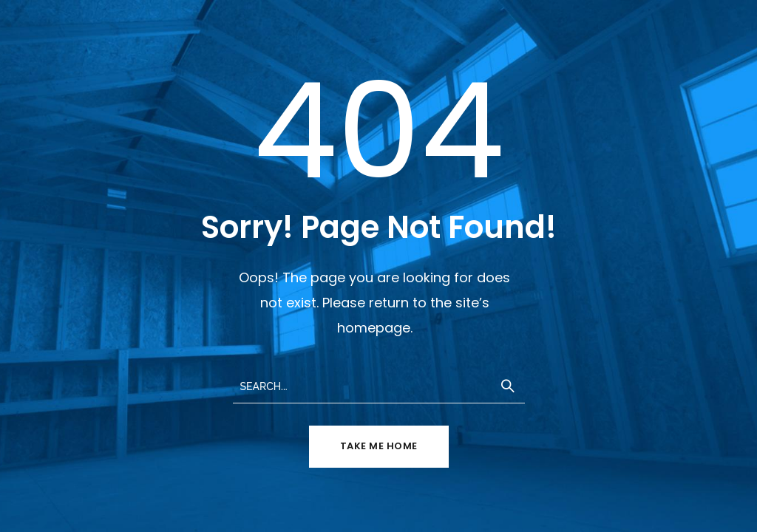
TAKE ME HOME (379, 446)
